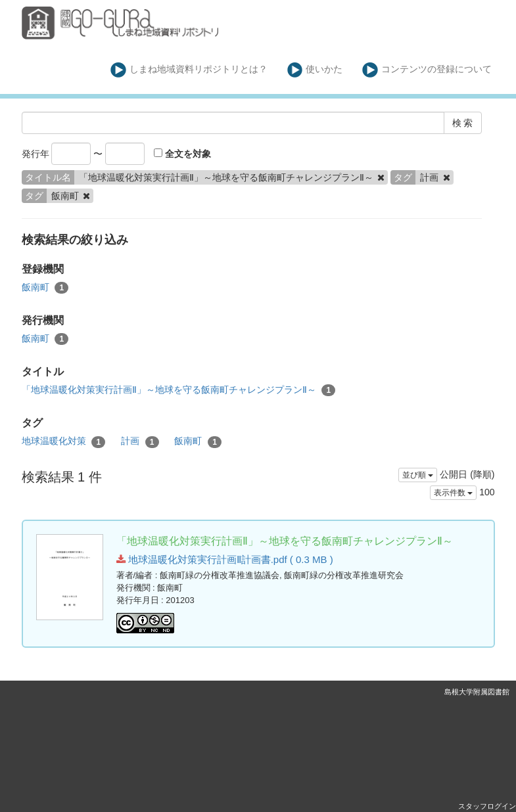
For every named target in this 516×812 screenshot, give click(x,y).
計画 (140, 441)
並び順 (418, 475)
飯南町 (45, 288)
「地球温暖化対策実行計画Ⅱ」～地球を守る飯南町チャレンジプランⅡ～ (179, 390)
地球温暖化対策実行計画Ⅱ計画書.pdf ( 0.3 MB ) (225, 559)
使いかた (315, 70)
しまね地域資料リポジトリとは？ (189, 70)
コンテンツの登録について (427, 70)
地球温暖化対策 (64, 441)
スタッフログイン (487, 806)
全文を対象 (182, 154)
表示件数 (453, 493)
